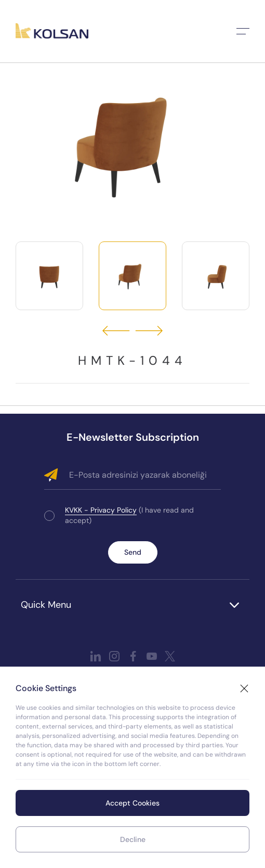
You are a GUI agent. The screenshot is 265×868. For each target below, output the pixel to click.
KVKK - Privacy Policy (101, 510)
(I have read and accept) (129, 515)
